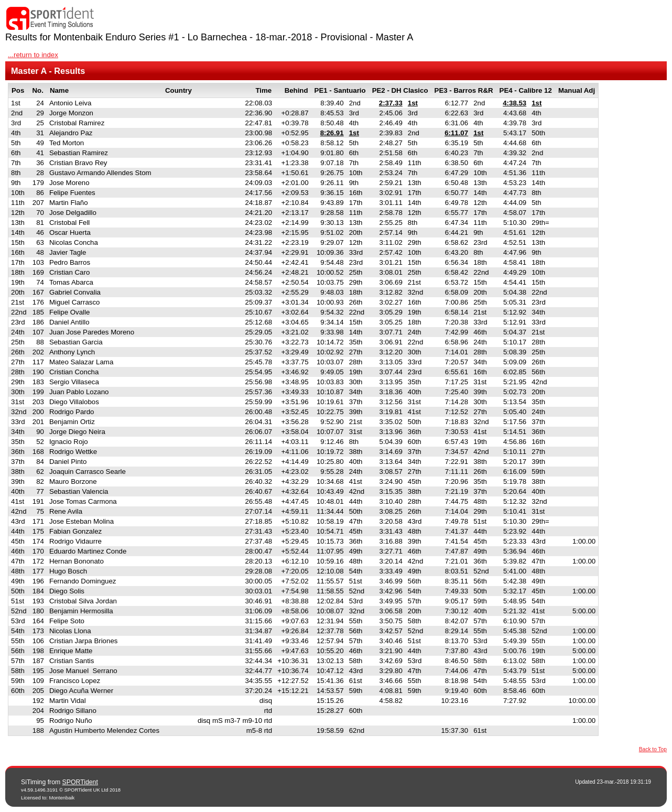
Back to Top (653, 749)
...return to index (33, 55)
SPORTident (80, 782)
